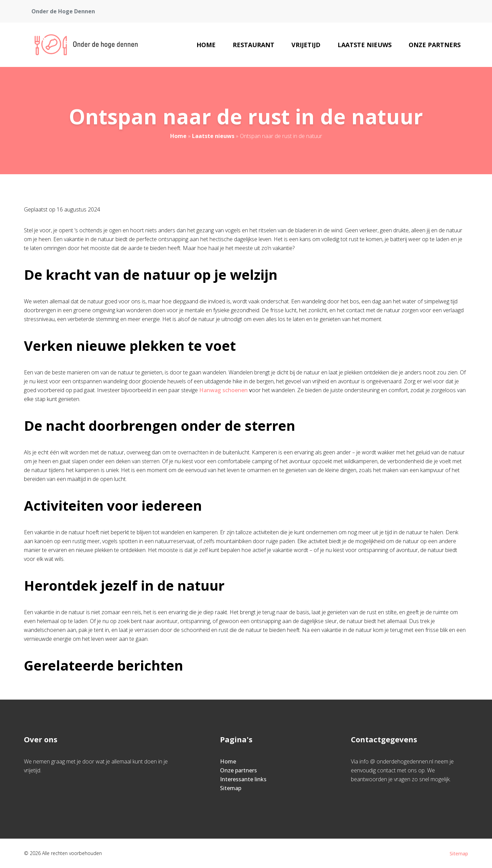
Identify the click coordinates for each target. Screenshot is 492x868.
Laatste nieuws (365, 45)
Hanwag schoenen (223, 390)
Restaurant (254, 45)
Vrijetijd (306, 45)
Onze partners (435, 45)
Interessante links (243, 779)
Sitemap (231, 788)
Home (206, 45)
